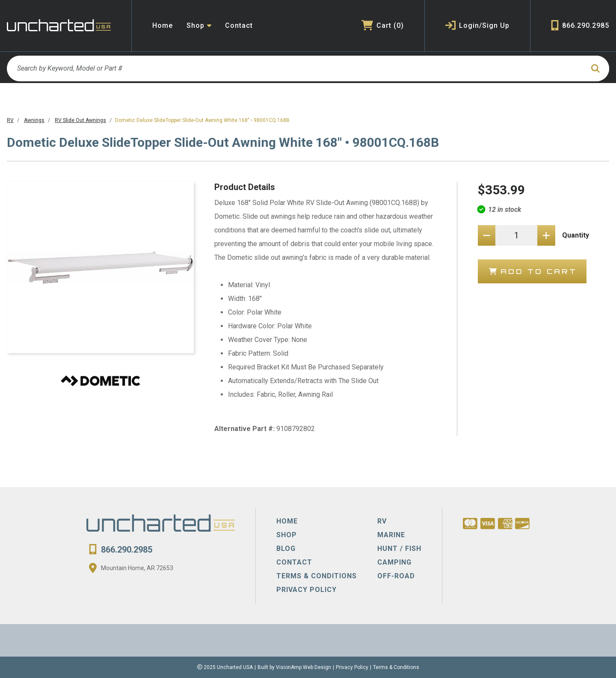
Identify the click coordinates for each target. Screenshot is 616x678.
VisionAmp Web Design (304, 667)
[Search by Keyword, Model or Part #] (295, 68)
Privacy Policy (352, 667)
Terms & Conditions (396, 667)
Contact (239, 25)
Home (163, 25)
